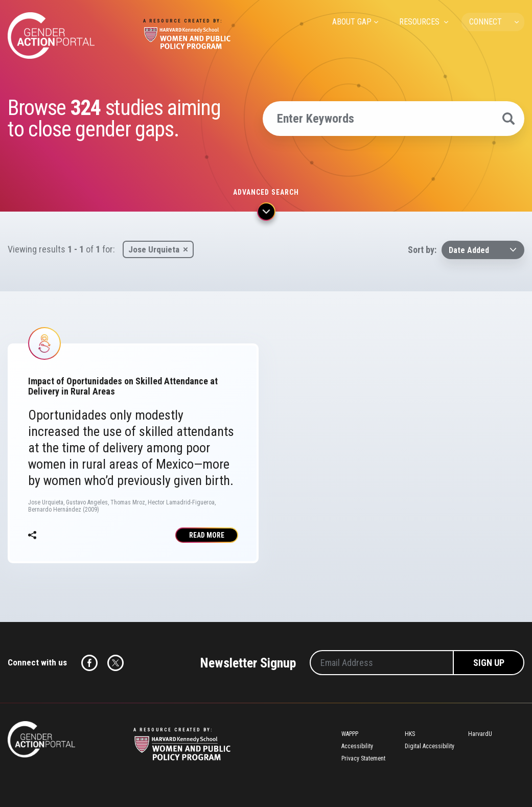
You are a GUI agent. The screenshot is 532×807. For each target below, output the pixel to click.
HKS (410, 734)
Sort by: (422, 250)
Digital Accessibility (430, 746)
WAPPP (350, 734)
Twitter (115, 663)
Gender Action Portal (51, 36)
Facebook (89, 663)
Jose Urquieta (154, 249)
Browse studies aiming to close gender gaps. (114, 119)
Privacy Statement (363, 758)
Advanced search (266, 192)
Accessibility (357, 746)
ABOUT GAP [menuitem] (352, 22)
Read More (207, 535)
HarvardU (480, 734)
